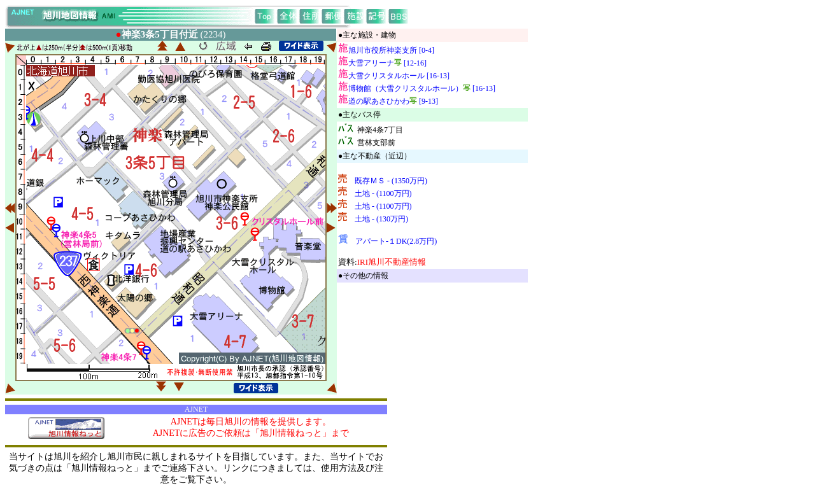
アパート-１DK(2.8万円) (396, 241)
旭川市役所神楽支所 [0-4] (391, 50)
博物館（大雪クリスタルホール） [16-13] (422, 88)
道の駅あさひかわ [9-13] (393, 101)
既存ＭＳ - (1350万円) (391, 181)
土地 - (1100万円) (383, 193)
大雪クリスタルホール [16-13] (399, 76)
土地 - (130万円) (381, 219)
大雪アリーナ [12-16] (387, 63)
